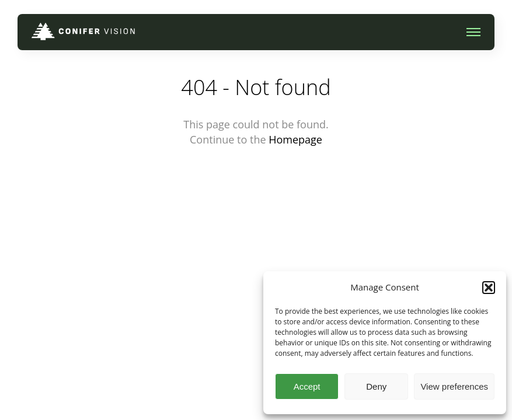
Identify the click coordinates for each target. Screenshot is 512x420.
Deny (376, 386)
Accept (307, 386)
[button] (489, 288)
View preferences (454, 386)
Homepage (295, 139)
